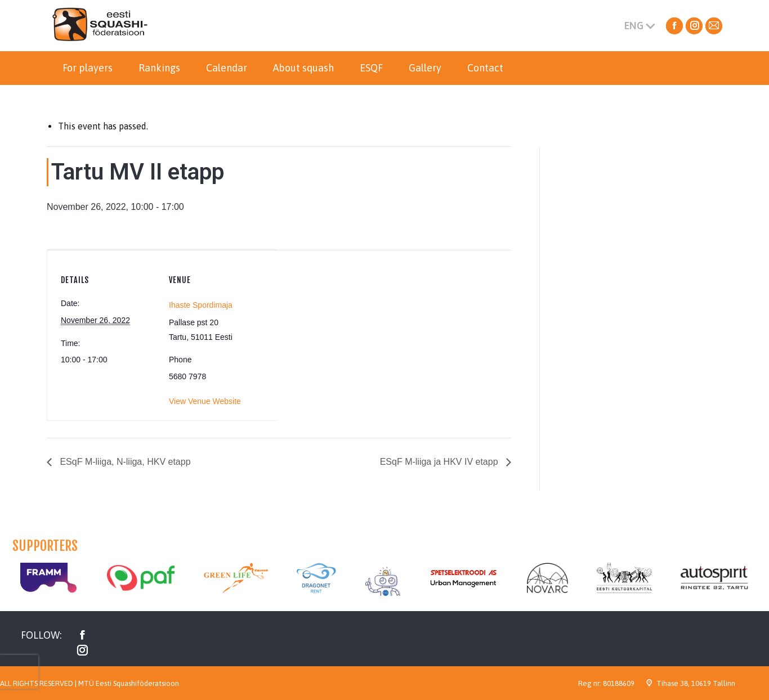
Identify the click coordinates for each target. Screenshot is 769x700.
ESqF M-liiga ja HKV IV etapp (440, 462)
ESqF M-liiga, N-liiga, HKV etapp (124, 462)
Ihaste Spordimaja (201, 305)
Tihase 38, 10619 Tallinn (696, 683)
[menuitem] (88, 68)
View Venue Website (205, 401)
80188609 (619, 683)
